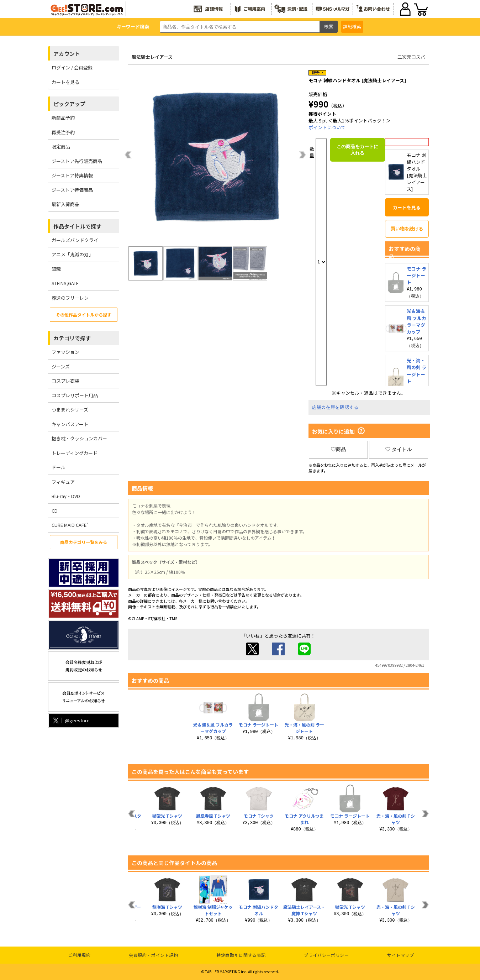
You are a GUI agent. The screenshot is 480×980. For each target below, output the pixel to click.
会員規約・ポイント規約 (154, 955)
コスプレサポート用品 (75, 395)
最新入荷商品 (65, 204)
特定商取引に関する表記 (241, 955)
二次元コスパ (411, 57)
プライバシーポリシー (326, 955)
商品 (338, 449)
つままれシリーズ (70, 410)
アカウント (67, 54)
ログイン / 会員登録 (72, 67)
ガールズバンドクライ (75, 240)
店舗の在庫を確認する (335, 407)
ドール (59, 467)
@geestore (71, 720)
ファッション (65, 352)
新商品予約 (63, 118)
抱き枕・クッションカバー (79, 438)
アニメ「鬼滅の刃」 (72, 254)
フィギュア (63, 482)
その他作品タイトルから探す (84, 315)
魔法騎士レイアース (152, 57)
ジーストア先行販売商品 (77, 161)
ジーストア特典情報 (72, 175)
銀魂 (56, 269)
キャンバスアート (70, 424)
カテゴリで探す (72, 338)
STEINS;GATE (65, 283)
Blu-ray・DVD (66, 496)
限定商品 (61, 146)
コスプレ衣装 (65, 381)
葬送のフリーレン (70, 298)
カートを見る (65, 82)
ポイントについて (327, 127)
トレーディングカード (75, 453)
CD (55, 511)
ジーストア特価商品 (72, 190)
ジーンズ (61, 366)
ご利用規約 (79, 955)
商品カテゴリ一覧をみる (84, 542)
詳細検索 (352, 27)
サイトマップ (401, 955)
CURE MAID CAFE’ (70, 525)
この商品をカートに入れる (357, 150)
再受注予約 (63, 132)
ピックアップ (69, 104)
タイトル (399, 449)
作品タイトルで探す (77, 226)
